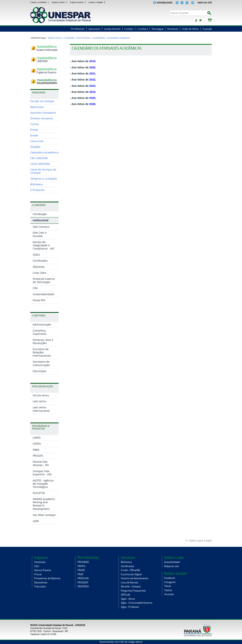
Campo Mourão (112, 29)
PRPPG (81, 566)
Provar (38, 574)
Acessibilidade (164, 3)
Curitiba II (143, 29)
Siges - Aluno (128, 599)
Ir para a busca (78, 2)
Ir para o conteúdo (40, 2)
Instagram (205, 20)
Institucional (83, 38)
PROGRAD (83, 562)
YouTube (210, 20)
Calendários (99, 38)
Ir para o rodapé (97, 2)
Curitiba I (129, 29)
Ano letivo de (83, 104)
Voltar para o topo (200, 540)
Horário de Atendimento (135, 578)
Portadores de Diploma (47, 578)
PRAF (80, 574)
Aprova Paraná (43, 570)
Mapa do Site (205, 3)
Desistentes (41, 583)
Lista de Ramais (130, 583)
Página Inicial (55, 38)
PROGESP (83, 583)
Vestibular (40, 562)
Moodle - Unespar (131, 586)
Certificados (128, 566)
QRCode (125, 595)
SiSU (37, 566)
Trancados (40, 586)
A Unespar (69, 38)
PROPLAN (83, 578)
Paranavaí (173, 29)
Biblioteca (126, 562)
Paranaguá (158, 29)
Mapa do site (171, 566)
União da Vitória (190, 29)
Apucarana (94, 29)
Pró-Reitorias (78, 29)
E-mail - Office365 (130, 570)
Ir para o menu (60, 2)
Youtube (169, 594)
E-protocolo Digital (131, 574)
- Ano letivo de (83, 86)
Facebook (196, 20)
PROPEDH (83, 586)
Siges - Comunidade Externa (137, 603)
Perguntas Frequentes (133, 591)
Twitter (200, 20)
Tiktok (168, 586)
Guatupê (207, 29)
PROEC (81, 570)
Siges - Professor (130, 607)
